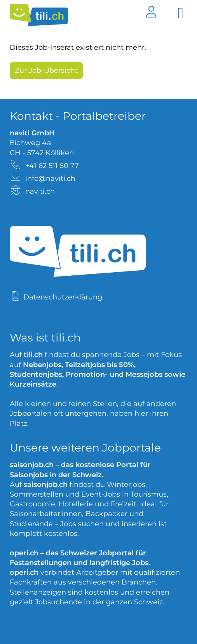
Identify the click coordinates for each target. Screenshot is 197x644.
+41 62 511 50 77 (52, 166)
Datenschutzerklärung (63, 297)
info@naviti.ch (50, 178)
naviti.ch (40, 191)
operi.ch (24, 553)
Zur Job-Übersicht (46, 70)
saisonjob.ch (32, 465)
